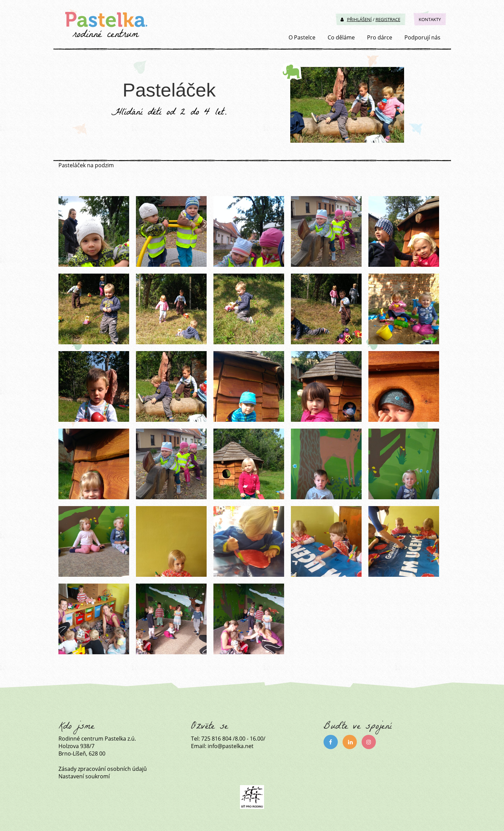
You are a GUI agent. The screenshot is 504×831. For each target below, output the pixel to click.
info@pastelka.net (231, 746)
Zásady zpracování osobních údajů (103, 769)
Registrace (388, 19)
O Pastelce (302, 37)
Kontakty (430, 19)
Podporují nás (422, 37)
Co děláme (341, 37)
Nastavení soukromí (84, 776)
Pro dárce (380, 37)
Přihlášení (356, 19)
